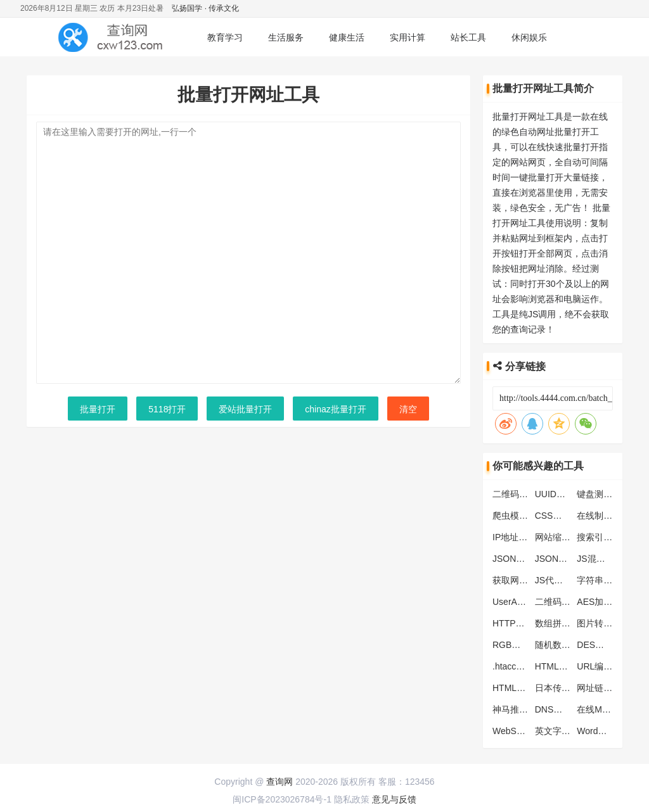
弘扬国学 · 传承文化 (205, 8)
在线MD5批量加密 (613, 709)
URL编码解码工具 (612, 666)
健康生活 (347, 37)
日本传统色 (557, 688)
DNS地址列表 (562, 709)
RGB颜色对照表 (524, 645)
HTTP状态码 (517, 623)
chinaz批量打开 (335, 409)
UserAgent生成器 (527, 602)
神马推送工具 (519, 709)
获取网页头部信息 (528, 580)
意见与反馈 (394, 799)
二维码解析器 (519, 494)
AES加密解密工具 (612, 602)
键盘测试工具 (603, 494)
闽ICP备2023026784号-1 (282, 799)
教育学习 (225, 37)
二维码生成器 (562, 602)
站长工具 (468, 37)
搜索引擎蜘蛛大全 (612, 537)
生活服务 (286, 37)
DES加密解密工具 (613, 645)
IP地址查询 (514, 537)
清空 (408, 409)
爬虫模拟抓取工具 (528, 516)
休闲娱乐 (529, 37)
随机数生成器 (562, 645)
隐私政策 (352, 799)
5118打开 (167, 409)
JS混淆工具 (600, 559)
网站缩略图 (557, 537)
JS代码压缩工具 (567, 580)
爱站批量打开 (245, 409)
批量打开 (98, 409)
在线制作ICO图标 (611, 516)
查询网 (280, 782)
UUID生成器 (559, 494)
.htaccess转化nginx (531, 666)
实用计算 (408, 37)
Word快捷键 (601, 731)
